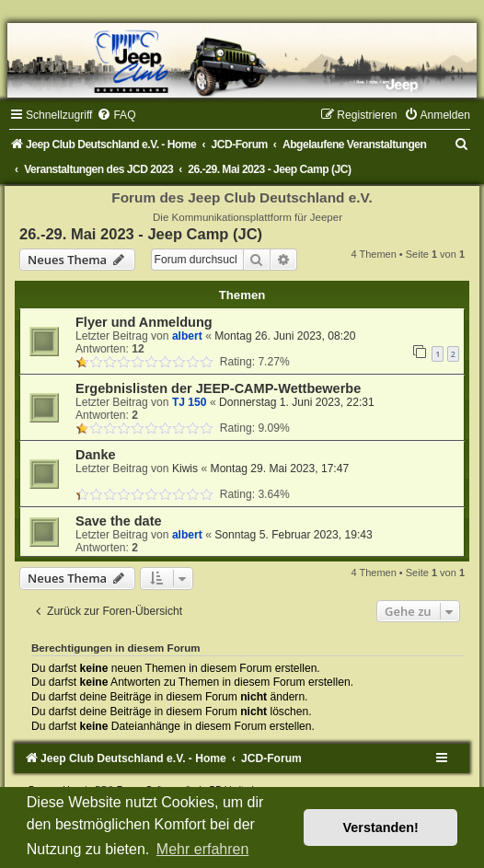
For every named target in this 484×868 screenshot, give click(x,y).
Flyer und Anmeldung (144, 322)
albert (187, 336)
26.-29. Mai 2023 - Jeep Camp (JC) (141, 234)
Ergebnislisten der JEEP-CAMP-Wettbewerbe (218, 388)
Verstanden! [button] (381, 827)
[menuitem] (116, 115)
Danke (96, 455)
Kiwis (185, 469)
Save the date (119, 521)
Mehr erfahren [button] (203, 849)
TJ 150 (190, 402)
